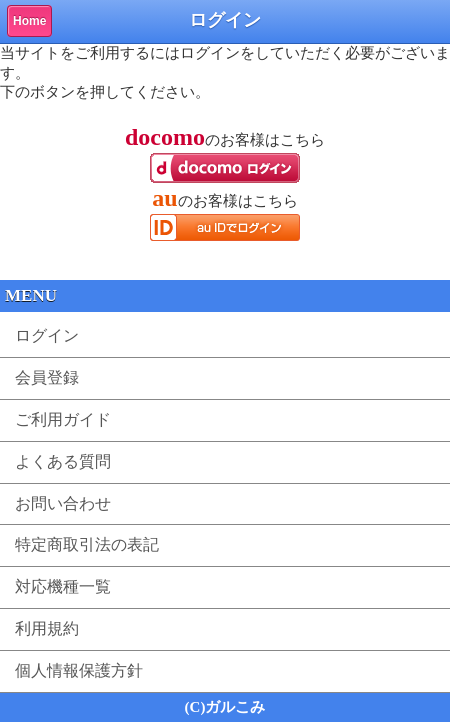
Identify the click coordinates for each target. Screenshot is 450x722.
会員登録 (47, 377)
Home (29, 21)
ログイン (47, 335)
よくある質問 (63, 461)
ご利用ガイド (63, 419)
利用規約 (47, 628)
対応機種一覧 (63, 586)
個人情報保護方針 (79, 670)
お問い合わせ (63, 503)
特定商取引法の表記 (87, 544)
